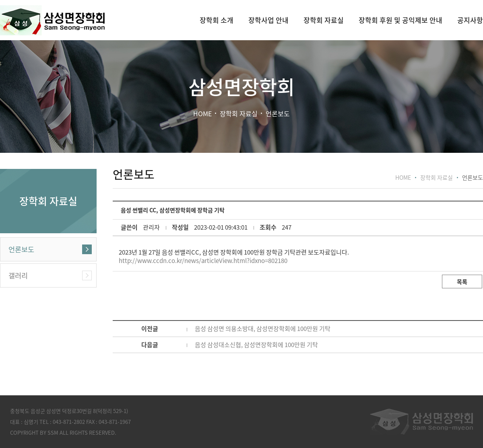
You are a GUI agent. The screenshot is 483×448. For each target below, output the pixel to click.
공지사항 (470, 20)
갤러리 (18, 275)
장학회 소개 (217, 20)
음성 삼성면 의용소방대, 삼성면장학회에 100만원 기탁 (263, 329)
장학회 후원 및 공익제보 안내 (400, 20)
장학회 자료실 (324, 20)
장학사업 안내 (268, 20)
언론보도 (21, 249)
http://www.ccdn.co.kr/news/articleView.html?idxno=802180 (203, 261)
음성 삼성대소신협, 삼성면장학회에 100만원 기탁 (256, 345)
